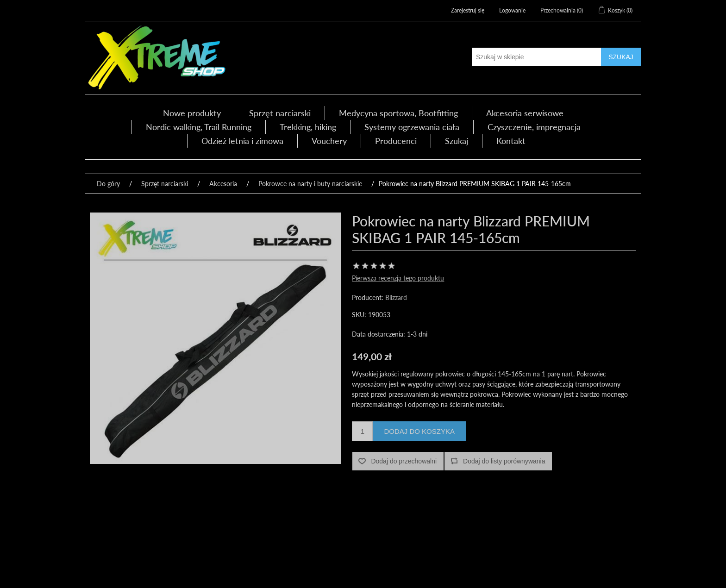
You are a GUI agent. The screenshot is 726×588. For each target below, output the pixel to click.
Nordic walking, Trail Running (199, 127)
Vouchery (329, 141)
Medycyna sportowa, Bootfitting (398, 113)
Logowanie (512, 10)
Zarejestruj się (468, 10)
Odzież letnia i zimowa (242, 141)
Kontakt (511, 141)
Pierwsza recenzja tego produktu (398, 278)
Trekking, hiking (308, 127)
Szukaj (457, 141)
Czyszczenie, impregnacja (534, 127)
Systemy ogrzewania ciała (412, 127)
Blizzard (396, 297)
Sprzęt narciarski (280, 113)
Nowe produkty (192, 113)
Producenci (396, 141)
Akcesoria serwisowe (525, 113)
